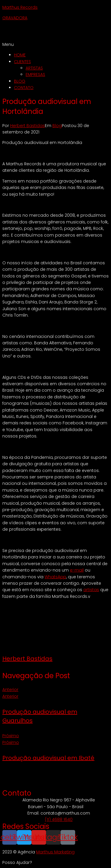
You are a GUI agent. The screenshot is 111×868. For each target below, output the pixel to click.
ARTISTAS (34, 68)
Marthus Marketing (55, 852)
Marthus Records (20, 7)
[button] (55, 44)
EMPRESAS (35, 74)
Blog (57, 126)
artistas (91, 590)
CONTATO (24, 88)
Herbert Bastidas (28, 126)
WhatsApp (55, 577)
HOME (20, 55)
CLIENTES (22, 62)
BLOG (20, 81)
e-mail (77, 570)
